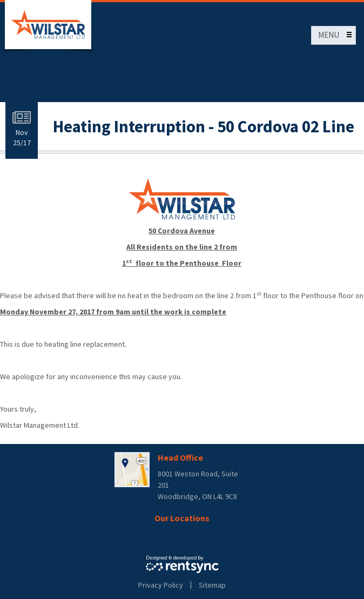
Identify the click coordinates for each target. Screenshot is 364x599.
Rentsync (182, 564)
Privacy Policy (161, 585)
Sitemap (212, 585)
